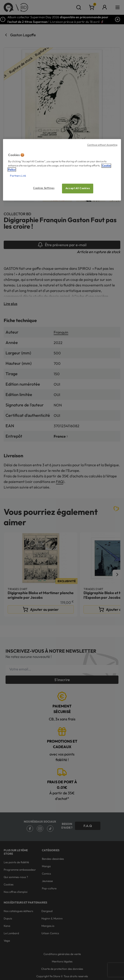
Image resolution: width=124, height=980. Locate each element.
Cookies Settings (44, 188)
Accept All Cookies (78, 188)
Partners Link (18, 176)
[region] (62, 170)
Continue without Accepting (102, 145)
